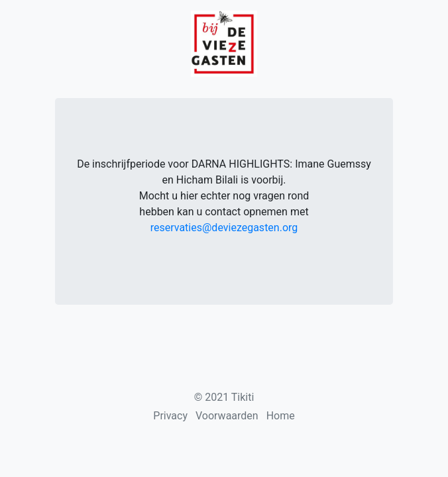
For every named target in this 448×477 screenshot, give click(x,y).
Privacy (170, 416)
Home (281, 416)
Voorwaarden (227, 416)
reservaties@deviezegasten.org (224, 228)
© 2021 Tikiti (224, 397)
